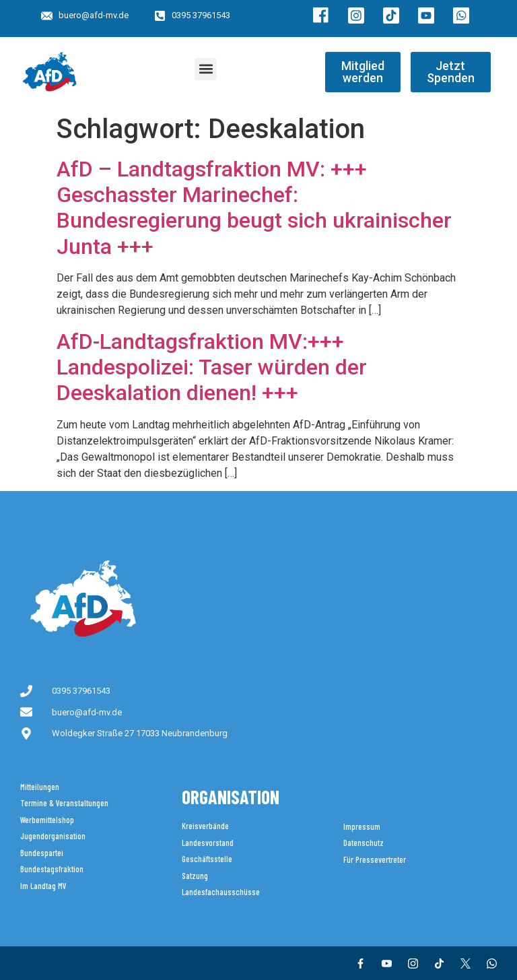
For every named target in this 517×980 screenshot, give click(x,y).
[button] (206, 69)
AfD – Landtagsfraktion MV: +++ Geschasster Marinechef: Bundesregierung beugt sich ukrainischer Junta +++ (254, 208)
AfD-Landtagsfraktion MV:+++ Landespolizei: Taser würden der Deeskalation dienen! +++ (212, 367)
